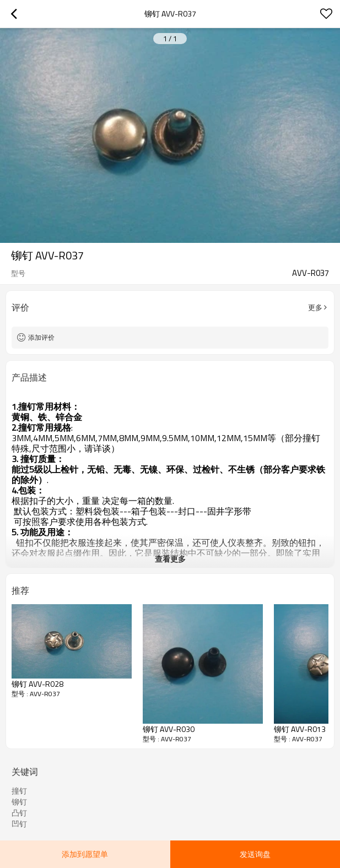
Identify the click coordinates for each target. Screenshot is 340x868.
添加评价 (41, 337)
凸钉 (19, 813)
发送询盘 (255, 854)
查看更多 (170, 559)
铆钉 (19, 802)
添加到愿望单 (85, 854)
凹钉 (19, 824)
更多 (315, 307)
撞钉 (19, 791)
